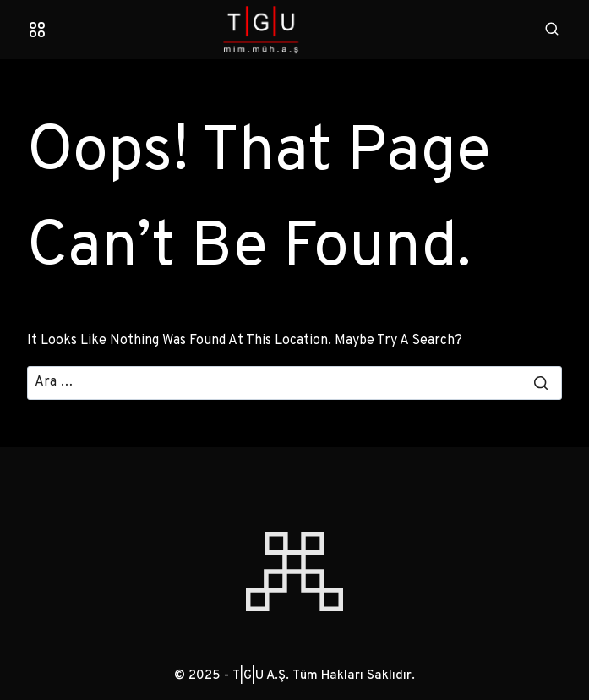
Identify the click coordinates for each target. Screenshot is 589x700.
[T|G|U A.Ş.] (295, 30)
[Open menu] (37, 30)
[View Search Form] (552, 30)
